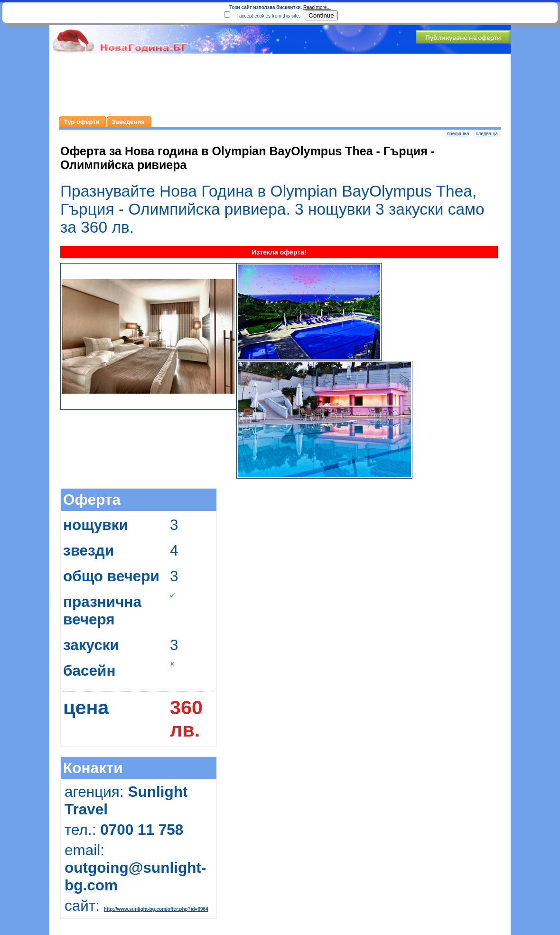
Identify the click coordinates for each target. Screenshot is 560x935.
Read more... (317, 7)
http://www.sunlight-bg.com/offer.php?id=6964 (156, 909)
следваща (487, 134)
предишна (458, 134)
